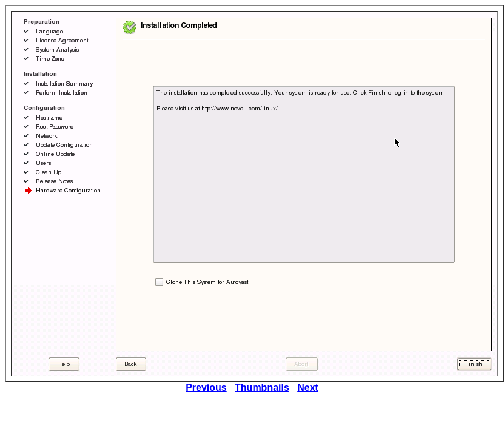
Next (308, 388)
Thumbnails (262, 388)
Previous (206, 388)
